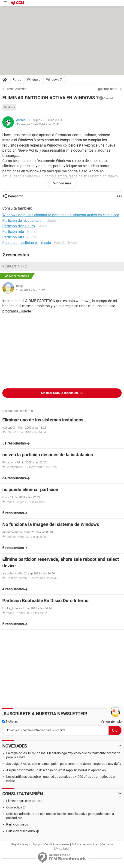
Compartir (15, 196)
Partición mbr (13, 232)
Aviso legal (62, 849)
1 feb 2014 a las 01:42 (45, 124)
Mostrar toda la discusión (60, 393)
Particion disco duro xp (23, 831)
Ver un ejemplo (111, 721)
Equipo (37, 844)
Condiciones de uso (57, 844)
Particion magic (17, 824)
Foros (17, 80)
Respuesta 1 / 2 (15, 266)
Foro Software (65, 243)
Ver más (65, 183)
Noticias (10, 721)
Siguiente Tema (106, 89)
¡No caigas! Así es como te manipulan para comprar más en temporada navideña (64, 764)
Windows (34, 80)
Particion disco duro (19, 226)
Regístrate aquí (21, 844)
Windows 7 (54, 80)
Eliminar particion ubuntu (24, 801)
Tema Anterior (17, 89)
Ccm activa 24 (16, 807)
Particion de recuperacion (23, 221)
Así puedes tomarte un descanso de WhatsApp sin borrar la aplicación (56, 770)
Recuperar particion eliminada (27, 243)
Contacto (107, 844)
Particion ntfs (13, 237)
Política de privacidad (85, 844)
